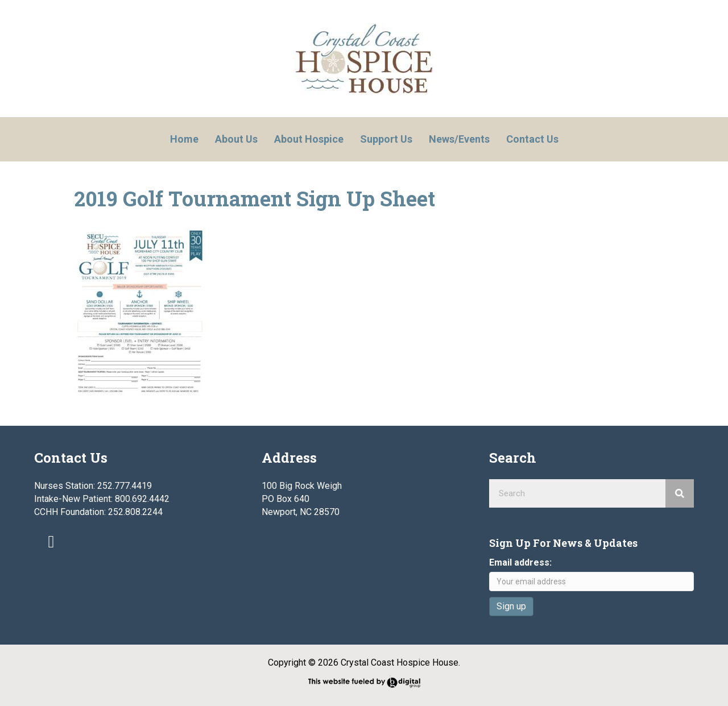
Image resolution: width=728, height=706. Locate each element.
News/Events (459, 139)
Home (184, 139)
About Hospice (309, 139)
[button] (51, 542)
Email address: (520, 562)
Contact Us (532, 139)
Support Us (386, 139)
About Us (236, 139)
